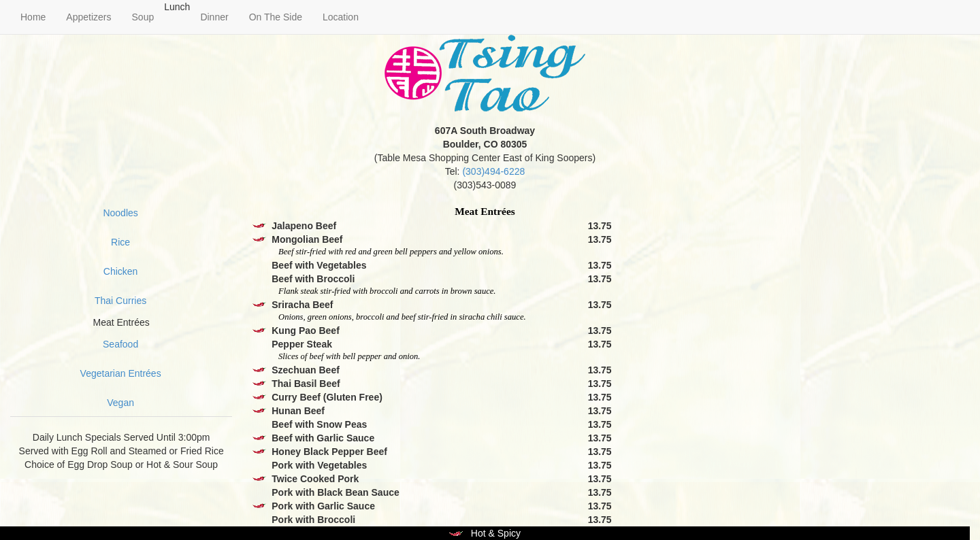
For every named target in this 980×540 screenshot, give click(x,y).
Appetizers (88, 17)
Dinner (214, 17)
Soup (143, 17)
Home (33, 17)
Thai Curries (120, 301)
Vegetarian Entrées (121, 373)
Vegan (120, 403)
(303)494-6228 (493, 171)
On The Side (276, 17)
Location (341, 17)
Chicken (121, 271)
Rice (120, 242)
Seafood (120, 344)
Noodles (120, 213)
